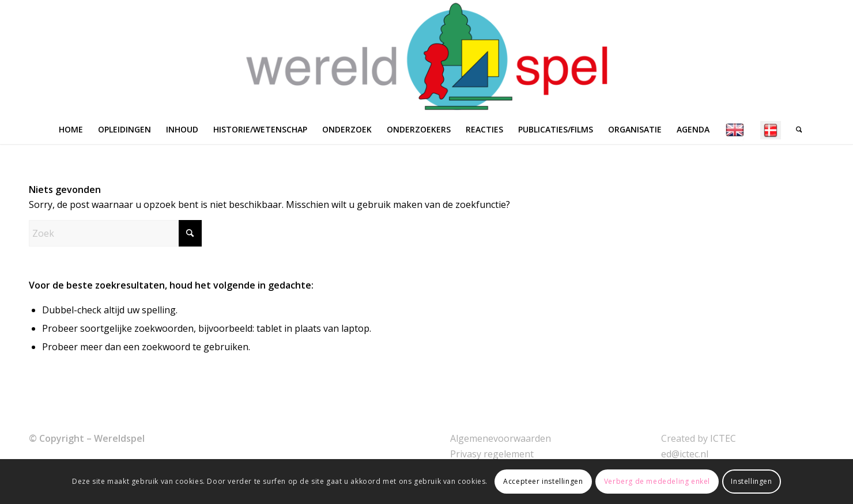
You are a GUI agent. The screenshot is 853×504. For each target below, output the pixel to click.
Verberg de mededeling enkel (657, 481)
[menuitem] (71, 130)
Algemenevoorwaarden (501, 438)
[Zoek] (795, 130)
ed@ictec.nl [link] (685, 454)
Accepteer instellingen (543, 481)
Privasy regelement (492, 454)
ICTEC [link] (723, 438)
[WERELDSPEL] (427, 58)
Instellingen (751, 481)
